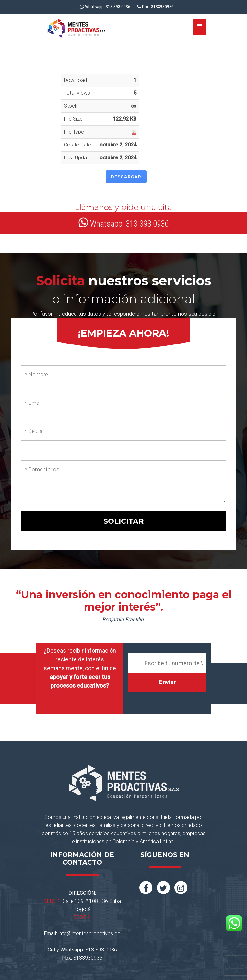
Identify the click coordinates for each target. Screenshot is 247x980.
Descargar (126, 177)
